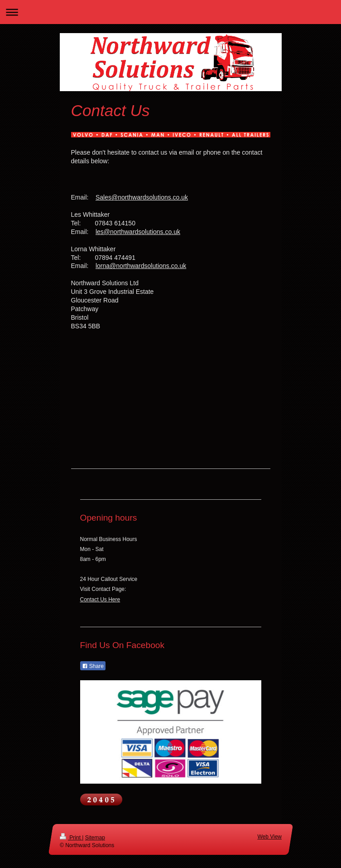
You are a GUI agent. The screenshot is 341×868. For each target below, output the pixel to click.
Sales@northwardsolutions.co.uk (142, 197)
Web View (269, 837)
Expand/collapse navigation (170, 12)
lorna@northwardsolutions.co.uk (141, 266)
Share (93, 666)
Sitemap (95, 838)
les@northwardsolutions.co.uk (138, 232)
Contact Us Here (100, 600)
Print (71, 838)
